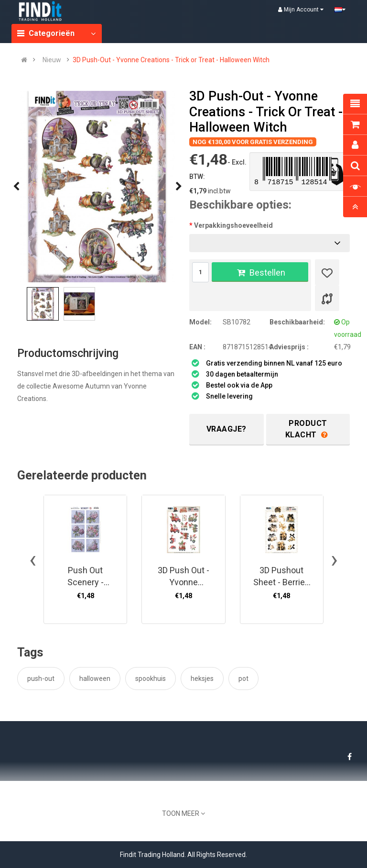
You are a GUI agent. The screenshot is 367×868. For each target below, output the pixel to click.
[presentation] (16, 187)
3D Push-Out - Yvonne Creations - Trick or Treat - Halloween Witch (171, 60)
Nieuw (52, 60)
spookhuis (151, 679)
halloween (95, 679)
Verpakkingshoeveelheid (233, 225)
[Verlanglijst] (327, 272)
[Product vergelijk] (327, 298)
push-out (41, 679)
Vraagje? (227, 429)
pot (243, 679)
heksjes (202, 679)
